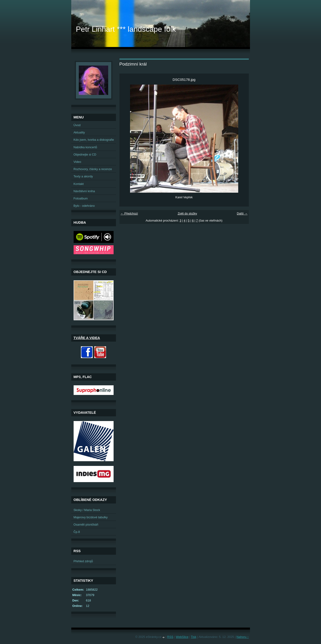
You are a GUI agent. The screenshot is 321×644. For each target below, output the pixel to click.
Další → (242, 213)
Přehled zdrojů (83, 561)
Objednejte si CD (85, 154)
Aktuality (79, 132)
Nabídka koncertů (85, 147)
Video (77, 162)
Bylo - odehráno (84, 206)
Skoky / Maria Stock (87, 510)
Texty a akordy (83, 176)
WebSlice (182, 637)
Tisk (194, 637)
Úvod (77, 125)
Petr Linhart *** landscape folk (126, 29)
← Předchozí (129, 213)
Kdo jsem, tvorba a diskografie (94, 140)
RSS (170, 637)
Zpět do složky (187, 213)
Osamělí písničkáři (86, 525)
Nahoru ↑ (243, 637)
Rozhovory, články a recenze (93, 169)
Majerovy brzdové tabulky (91, 517)
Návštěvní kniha (84, 191)
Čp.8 (77, 532)
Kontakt (79, 184)
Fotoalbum (81, 198)
